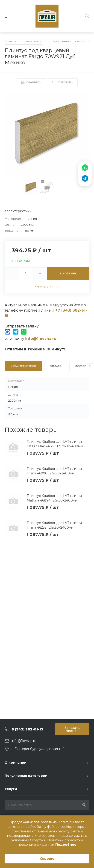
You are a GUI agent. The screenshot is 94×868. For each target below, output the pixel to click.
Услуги (11, 789)
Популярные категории (26, 776)
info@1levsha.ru (24, 741)
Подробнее (66, 845)
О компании (16, 763)
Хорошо (47, 859)
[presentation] (90, 366)
